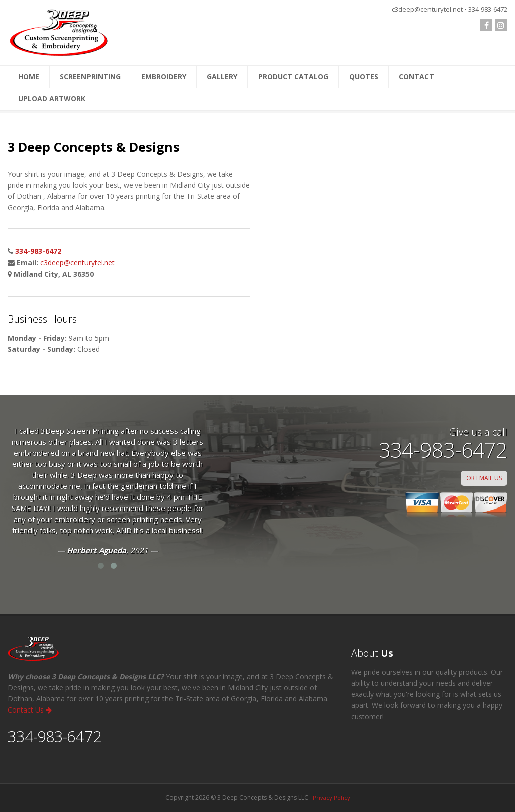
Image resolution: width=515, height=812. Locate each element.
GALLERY (222, 77)
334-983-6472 (38, 251)
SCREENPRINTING (90, 77)
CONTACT (416, 77)
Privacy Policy (331, 798)
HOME (29, 77)
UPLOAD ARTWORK (52, 99)
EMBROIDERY (164, 77)
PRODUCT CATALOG (293, 77)
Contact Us (30, 710)
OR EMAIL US (484, 478)
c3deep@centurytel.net (77, 263)
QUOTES (364, 77)
